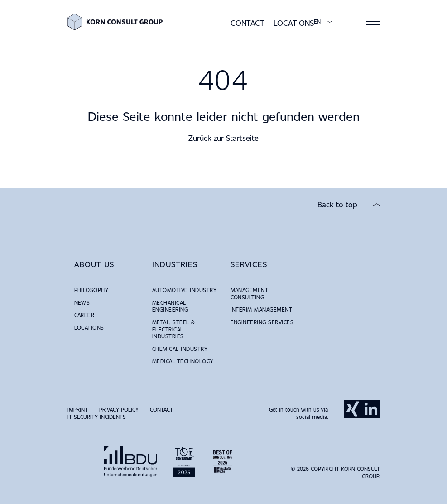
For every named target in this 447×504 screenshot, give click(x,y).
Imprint (78, 409)
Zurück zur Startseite (223, 138)
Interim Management (262, 309)
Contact (248, 23)
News (82, 302)
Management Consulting (250, 293)
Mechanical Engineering (170, 306)
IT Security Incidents (97, 417)
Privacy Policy (119, 409)
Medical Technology (183, 361)
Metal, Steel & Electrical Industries (174, 329)
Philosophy (91, 290)
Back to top (337, 205)
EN (317, 22)
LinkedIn (371, 409)
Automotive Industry (184, 290)
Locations (294, 23)
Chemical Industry (180, 349)
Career (84, 315)
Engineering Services (262, 322)
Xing (353, 409)
